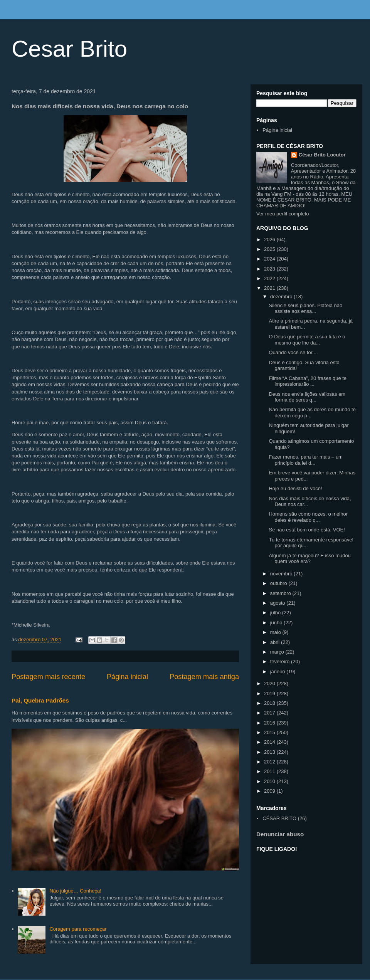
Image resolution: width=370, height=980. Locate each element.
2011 (270, 771)
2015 (270, 732)
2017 (270, 713)
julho (276, 613)
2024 (270, 259)
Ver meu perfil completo (283, 214)
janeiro (278, 672)
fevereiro (281, 661)
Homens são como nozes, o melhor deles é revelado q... (308, 517)
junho (277, 623)
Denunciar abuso (280, 834)
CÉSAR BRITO (279, 818)
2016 (270, 723)
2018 (270, 703)
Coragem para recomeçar (78, 929)
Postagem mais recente (48, 677)
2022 (270, 278)
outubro (279, 583)
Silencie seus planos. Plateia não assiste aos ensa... (305, 308)
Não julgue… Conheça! (75, 891)
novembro (282, 574)
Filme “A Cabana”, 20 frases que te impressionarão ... (308, 381)
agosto (278, 603)
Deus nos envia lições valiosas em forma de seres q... (307, 397)
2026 (270, 240)
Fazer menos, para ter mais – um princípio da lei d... (305, 460)
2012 (270, 762)
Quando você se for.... (293, 352)
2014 (270, 742)
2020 (270, 683)
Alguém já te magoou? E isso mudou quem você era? (309, 559)
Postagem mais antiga (204, 677)
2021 (270, 288)
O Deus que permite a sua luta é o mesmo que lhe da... (307, 340)
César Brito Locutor (322, 155)
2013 (270, 752)
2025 (270, 249)
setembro (281, 593)
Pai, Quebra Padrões (40, 700)
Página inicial (127, 677)
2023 (270, 269)
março (278, 652)
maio (276, 632)
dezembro (282, 297)
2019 (270, 693)
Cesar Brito (69, 49)
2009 (270, 791)
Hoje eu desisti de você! (295, 488)
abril (276, 642)
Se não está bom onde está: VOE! (307, 530)
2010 (270, 781)
